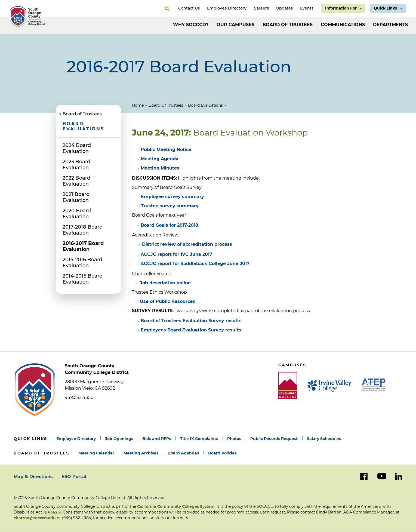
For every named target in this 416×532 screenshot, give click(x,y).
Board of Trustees (288, 25)
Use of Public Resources (167, 301)
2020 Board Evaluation (77, 214)
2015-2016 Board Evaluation (82, 263)
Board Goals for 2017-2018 (170, 225)
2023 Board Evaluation (76, 165)
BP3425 (52, 512)
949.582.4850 (79, 397)
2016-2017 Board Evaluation (83, 246)
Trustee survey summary (170, 206)
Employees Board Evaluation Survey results (191, 330)
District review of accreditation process (187, 244)
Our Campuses (235, 25)
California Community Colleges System (176, 506)
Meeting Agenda (160, 159)
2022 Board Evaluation (76, 181)
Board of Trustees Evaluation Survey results (191, 321)
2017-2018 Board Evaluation (83, 230)
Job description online (165, 283)
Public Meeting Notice (166, 150)
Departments (390, 25)
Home (138, 105)
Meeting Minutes (160, 168)
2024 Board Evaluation (77, 148)
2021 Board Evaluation (76, 197)
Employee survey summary (172, 197)
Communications (343, 25)
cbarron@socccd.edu (35, 518)
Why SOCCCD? (191, 25)
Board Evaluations (205, 105)
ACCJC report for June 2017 (176, 254)
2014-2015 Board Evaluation (83, 279)
